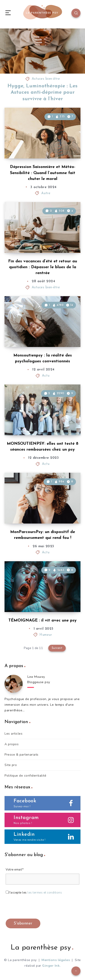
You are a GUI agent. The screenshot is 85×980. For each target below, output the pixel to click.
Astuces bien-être (46, 79)
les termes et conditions (45, 893)
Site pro (11, 765)
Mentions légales (56, 960)
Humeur (46, 635)
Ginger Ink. (51, 966)
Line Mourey (36, 677)
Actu (46, 376)
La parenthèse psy (42, 948)
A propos (12, 744)
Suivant (57, 648)
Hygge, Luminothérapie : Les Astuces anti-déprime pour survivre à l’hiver (42, 93)
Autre (46, 193)
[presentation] (40, 908)
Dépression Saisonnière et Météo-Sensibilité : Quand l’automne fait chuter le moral (43, 173)
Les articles (13, 734)
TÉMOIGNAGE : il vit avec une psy (42, 620)
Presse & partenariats (22, 755)
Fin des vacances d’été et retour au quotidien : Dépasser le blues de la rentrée (43, 267)
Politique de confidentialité (25, 776)
